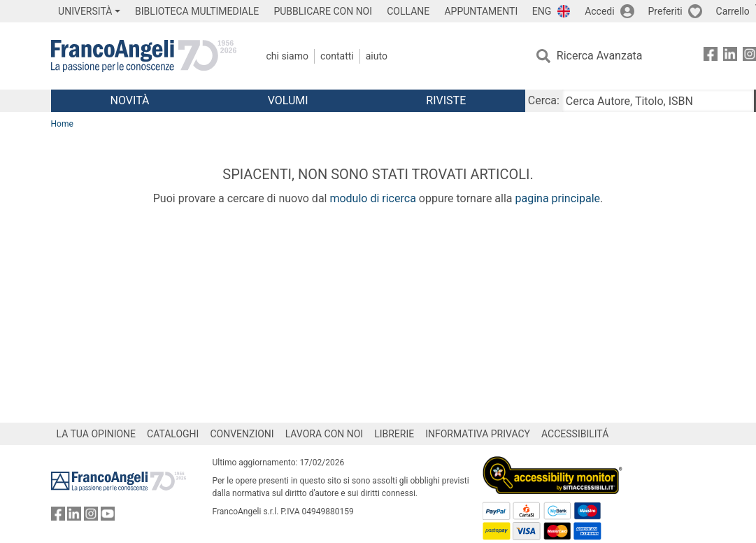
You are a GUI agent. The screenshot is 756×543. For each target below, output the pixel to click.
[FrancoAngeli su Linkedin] (730, 56)
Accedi (600, 11)
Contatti (337, 56)
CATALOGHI (173, 434)
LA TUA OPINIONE (97, 434)
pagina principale (557, 198)
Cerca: (544, 100)
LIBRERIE (394, 434)
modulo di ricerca (372, 198)
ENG (542, 11)
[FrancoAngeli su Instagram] (91, 517)
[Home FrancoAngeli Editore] (144, 56)
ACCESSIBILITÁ (575, 434)
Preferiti (665, 11)
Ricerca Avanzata (600, 56)
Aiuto (377, 56)
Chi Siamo (287, 56)
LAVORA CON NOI (324, 434)
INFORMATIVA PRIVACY (478, 434)
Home (62, 124)
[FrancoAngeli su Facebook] (711, 56)
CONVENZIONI (242, 434)
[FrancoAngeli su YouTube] (108, 517)
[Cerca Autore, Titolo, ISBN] (658, 101)
